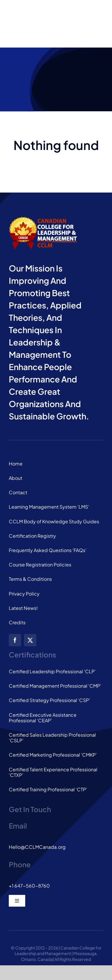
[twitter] (30, 640)
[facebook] (15, 640)
